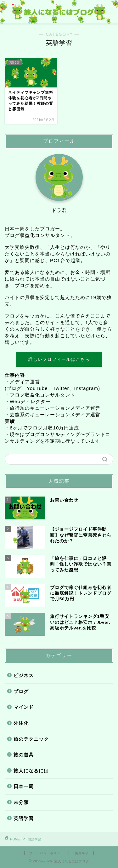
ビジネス (24, 675)
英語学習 (24, 818)
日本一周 (24, 786)
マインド (24, 707)
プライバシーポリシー (47, 853)
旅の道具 (24, 755)
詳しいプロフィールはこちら (59, 359)
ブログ (21, 691)
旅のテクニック (31, 739)
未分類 (21, 802)
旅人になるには (31, 771)
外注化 (21, 723)
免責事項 (82, 853)
